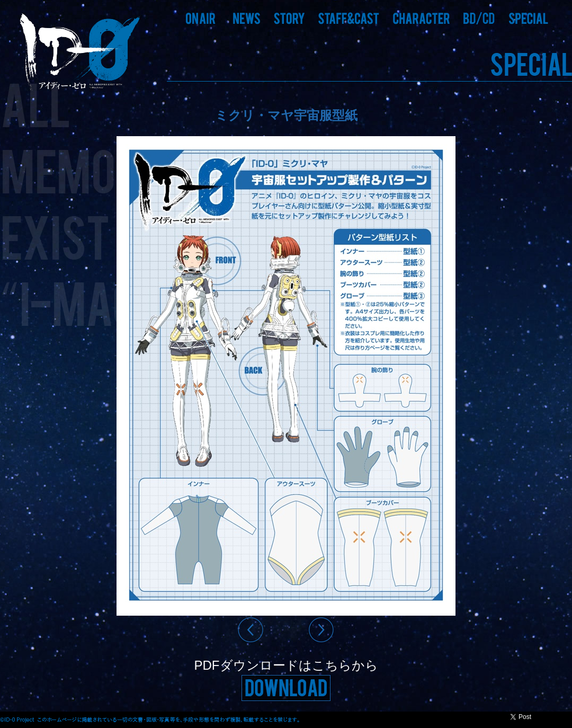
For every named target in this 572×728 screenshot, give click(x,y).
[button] (247, 19)
